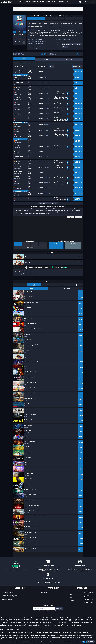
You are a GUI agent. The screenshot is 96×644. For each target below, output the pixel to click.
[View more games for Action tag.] (64, 45)
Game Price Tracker (89, 592)
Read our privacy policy (77, 642)
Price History (23, 62)
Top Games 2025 (88, 600)
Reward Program (88, 594)
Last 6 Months (34, 244)
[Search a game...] (48, 9)
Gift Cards (87, 595)
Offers (16, 62)
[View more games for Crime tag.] (73, 45)
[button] (61, 94)
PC (70, 591)
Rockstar (38, 49)
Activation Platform (41, 66)
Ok (84, 642)
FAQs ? (4, 598)
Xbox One (67, 40)
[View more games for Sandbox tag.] (68, 45)
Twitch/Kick (44, 591)
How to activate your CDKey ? (9, 597)
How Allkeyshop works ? (8, 592)
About (55, 19)
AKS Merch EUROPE (89, 602)
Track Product (30, 248)
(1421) (61, 268)
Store (17, 66)
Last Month (43, 244)
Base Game (32, 62)
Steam (41, 47)
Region (23, 66)
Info (36, 19)
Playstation (73, 597)
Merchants (44, 592)
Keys (51, 66)
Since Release (18, 244)
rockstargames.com (41, 41)
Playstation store (47, 47)
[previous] (14, 32)
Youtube (63, 591)
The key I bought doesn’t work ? (10, 595)
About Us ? (5, 591)
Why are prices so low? (8, 594)
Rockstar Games (40, 45)
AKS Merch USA (88, 601)
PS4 (64, 40)
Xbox (37, 47)
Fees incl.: (77, 66)
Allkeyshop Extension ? (8, 600)
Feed (74, 19)
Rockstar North (40, 43)
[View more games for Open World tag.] (79, 45)
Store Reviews (88, 598)
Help (91, 642)
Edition (30, 66)
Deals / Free (87, 597)
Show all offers (53, 203)
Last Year (26, 244)
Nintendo (72, 601)
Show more (42, 203)
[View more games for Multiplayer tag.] (65, 47)
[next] (25, 32)
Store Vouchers (88, 591)
